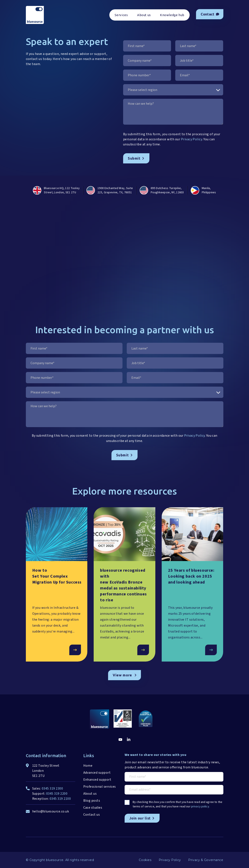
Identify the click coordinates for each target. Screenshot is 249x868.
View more (125, 675)
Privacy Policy (192, 139)
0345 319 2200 (57, 794)
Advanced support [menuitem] (97, 773)
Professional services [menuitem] (100, 787)
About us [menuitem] (144, 15)
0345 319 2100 (60, 799)
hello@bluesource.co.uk (51, 811)
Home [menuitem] (88, 766)
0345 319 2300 (52, 789)
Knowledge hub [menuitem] (172, 15)
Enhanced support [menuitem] (97, 780)
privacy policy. (200, 807)
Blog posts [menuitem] (92, 801)
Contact (210, 14)
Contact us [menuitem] (92, 815)
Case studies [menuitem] (93, 808)
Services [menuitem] (121, 15)
